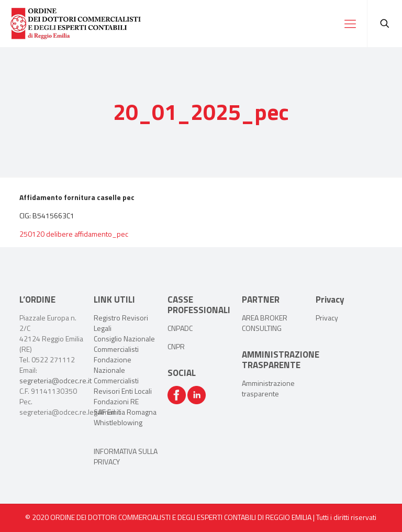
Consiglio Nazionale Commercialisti (124, 344)
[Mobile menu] (350, 24)
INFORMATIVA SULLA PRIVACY (126, 456)
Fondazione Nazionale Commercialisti (116, 370)
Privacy (327, 318)
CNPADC (180, 328)
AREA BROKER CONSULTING (265, 323)
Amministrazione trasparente (268, 388)
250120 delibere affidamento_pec (74, 234)
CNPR (176, 346)
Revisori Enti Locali (123, 391)
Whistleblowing (118, 422)
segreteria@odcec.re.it (55, 380)
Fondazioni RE (116, 401)
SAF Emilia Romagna (125, 412)
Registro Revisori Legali (121, 323)
